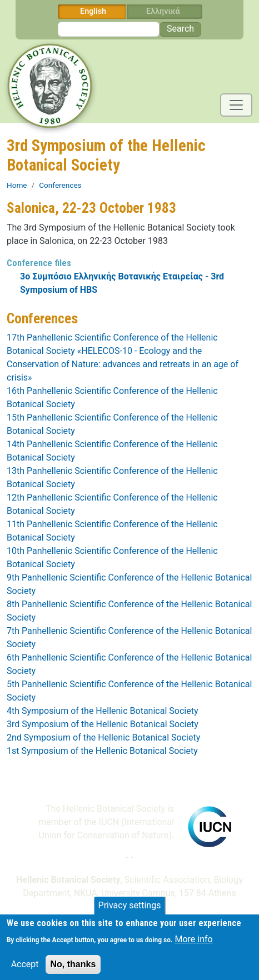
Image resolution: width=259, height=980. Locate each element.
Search (180, 29)
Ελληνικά (163, 11)
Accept (25, 969)
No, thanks (73, 969)
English (93, 11)
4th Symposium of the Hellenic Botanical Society (102, 711)
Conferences (60, 185)
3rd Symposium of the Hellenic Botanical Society (103, 724)
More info (193, 944)
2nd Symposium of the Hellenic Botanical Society (103, 737)
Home (17, 185)
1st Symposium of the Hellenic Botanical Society (102, 751)
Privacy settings (130, 910)
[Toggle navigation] (236, 105)
